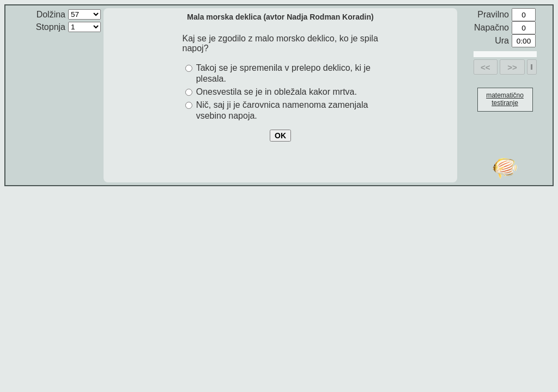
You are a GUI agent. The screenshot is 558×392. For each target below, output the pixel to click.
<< (486, 67)
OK (280, 136)
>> (512, 67)
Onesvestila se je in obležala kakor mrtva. (277, 92)
